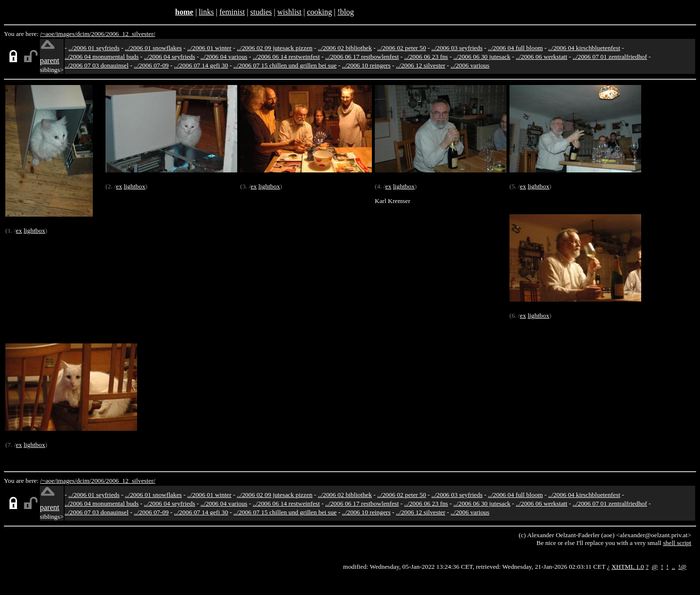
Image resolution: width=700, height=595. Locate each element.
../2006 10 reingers (366, 65)
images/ (66, 34)
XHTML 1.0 (628, 567)
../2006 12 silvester (421, 65)
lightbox (34, 230)
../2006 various (470, 65)
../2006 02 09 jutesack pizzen (274, 48)
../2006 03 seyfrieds (457, 48)
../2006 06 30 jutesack (482, 57)
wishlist (289, 12)
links (206, 12)
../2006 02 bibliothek (345, 48)
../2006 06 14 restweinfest (286, 57)
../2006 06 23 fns (426, 57)
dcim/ (84, 34)
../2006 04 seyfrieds (169, 57)
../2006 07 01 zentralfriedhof (610, 57)
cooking (319, 12)
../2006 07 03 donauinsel (96, 65)
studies (261, 12)
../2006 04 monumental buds (102, 57)
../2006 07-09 (151, 65)
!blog (346, 12)
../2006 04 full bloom (516, 48)
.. (674, 567)
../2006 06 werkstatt (542, 57)
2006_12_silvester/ (131, 34)
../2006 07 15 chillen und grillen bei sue (285, 65)
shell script (677, 543)
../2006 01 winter (209, 48)
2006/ (98, 34)
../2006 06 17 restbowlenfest (362, 57)
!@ (682, 567)
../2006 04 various (224, 57)
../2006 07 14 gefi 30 (201, 65)
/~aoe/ (48, 34)
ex (19, 230)
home (184, 12)
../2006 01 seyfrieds (94, 48)
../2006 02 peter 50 (402, 48)
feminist (232, 12)
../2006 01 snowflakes (153, 48)
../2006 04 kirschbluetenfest (584, 48)
